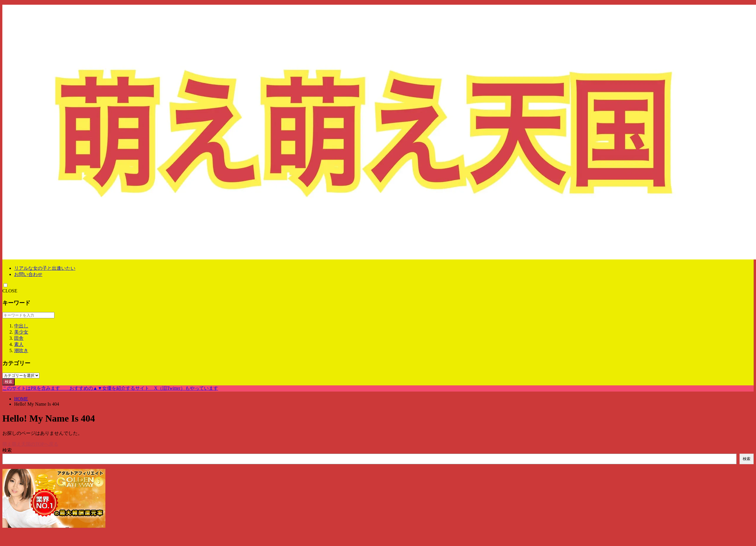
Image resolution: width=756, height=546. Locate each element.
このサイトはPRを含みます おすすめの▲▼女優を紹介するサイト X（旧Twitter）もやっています (110, 388)
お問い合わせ (28, 274)
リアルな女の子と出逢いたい (45, 268)
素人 (19, 344)
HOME (21, 399)
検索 (9, 382)
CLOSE (10, 291)
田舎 (19, 338)
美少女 (21, 332)
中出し (21, 326)
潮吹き (21, 351)
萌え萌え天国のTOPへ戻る (30, 444)
